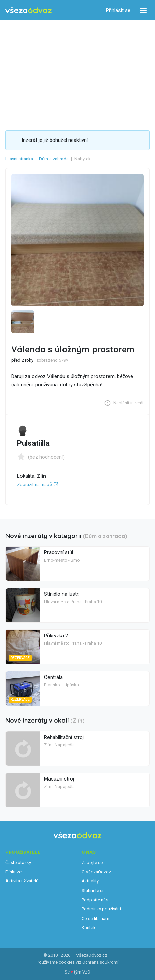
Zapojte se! (93, 863)
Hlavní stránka (19, 159)
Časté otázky (18, 863)
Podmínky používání (101, 909)
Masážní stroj (59, 779)
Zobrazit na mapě (34, 484)
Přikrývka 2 (56, 636)
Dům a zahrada (54, 159)
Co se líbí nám (95, 918)
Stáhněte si (93, 890)
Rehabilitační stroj (64, 737)
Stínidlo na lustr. (62, 594)
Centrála (53, 677)
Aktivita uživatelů (22, 881)
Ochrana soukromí (100, 962)
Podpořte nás (95, 900)
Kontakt (89, 928)
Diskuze (13, 872)
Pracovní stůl (59, 552)
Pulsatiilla (33, 443)
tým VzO (82, 972)
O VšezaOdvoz (96, 872)
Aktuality (90, 881)
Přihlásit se (118, 10)
